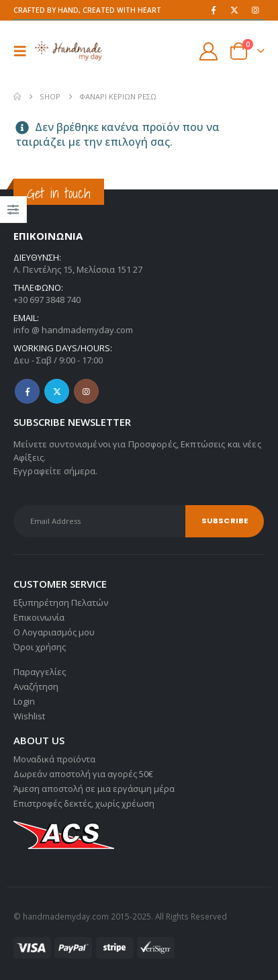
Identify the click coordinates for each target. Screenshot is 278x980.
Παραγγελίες (40, 672)
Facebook (27, 391)
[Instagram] (255, 10)
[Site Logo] (68, 51)
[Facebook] (214, 10)
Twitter (57, 391)
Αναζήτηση (36, 686)
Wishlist (29, 716)
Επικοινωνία (39, 617)
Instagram (86, 391)
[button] (24, 51)
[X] (234, 10)
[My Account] (209, 51)
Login (24, 701)
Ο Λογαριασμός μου (54, 632)
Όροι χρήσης (40, 647)
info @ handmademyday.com (73, 330)
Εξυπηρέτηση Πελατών (61, 603)
